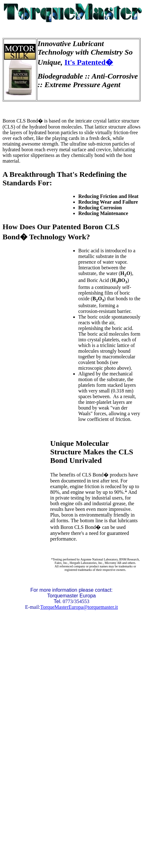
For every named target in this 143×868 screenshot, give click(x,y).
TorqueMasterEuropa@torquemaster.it (79, 607)
